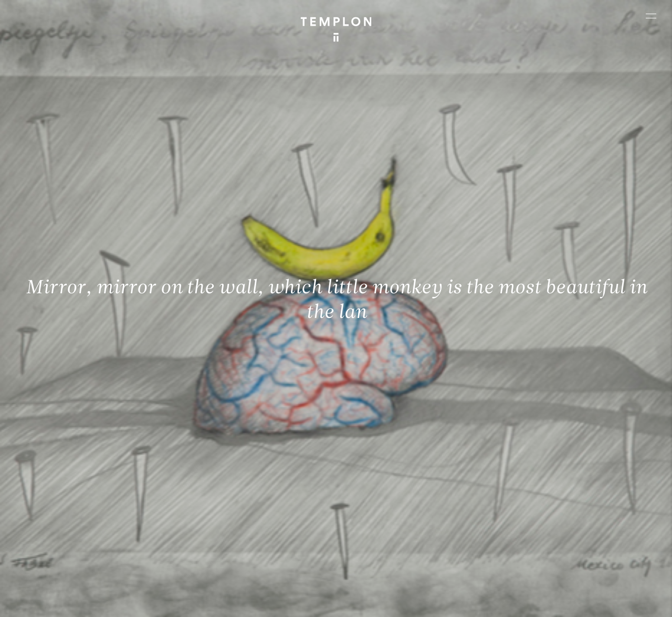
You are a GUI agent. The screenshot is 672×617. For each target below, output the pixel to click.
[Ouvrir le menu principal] (651, 16)
